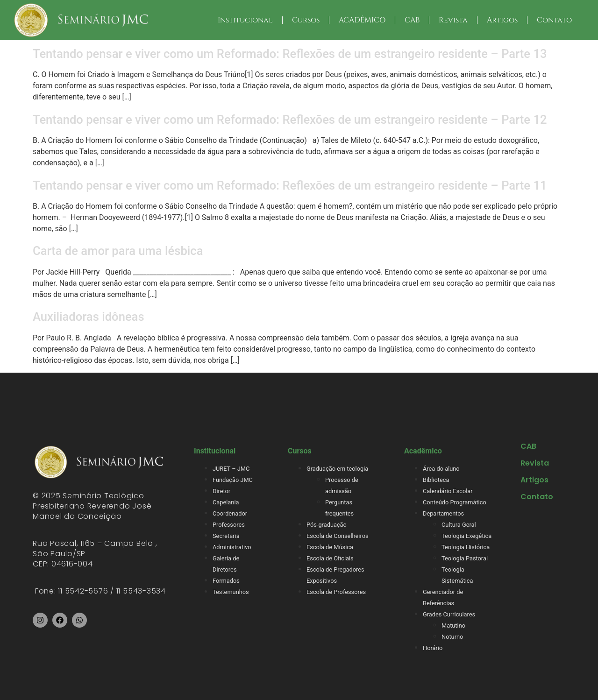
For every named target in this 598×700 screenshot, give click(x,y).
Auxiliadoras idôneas (89, 317)
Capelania (226, 502)
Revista (453, 20)
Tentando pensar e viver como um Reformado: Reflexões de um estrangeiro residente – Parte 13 (290, 54)
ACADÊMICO (362, 20)
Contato (554, 20)
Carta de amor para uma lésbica (118, 251)
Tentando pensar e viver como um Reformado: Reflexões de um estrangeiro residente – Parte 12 (290, 120)
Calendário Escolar (448, 491)
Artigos (502, 20)
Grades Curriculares (449, 614)
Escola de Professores (336, 592)
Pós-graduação (327, 525)
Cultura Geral (459, 525)
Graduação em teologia (337, 469)
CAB (412, 20)
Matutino (453, 626)
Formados (226, 581)
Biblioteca (436, 480)
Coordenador (230, 513)
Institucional (245, 20)
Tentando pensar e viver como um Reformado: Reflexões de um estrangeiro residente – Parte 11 (290, 185)
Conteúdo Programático (455, 502)
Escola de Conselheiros (338, 536)
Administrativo (232, 547)
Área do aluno (441, 469)
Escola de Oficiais (330, 558)
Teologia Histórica (466, 547)
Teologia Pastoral (465, 558)
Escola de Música (330, 547)
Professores (229, 525)
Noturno (452, 637)
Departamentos (443, 513)
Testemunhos (231, 592)
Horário (433, 648)
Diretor (221, 491)
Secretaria (226, 536)
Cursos (306, 20)
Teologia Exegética (466, 536)
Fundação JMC (233, 480)
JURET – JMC (231, 469)
